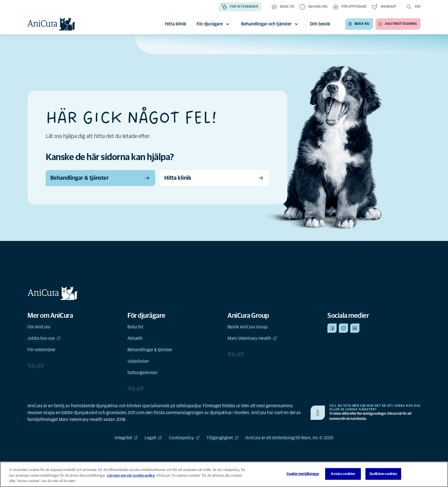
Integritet (126, 438)
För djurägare (214, 24)
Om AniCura (39, 327)
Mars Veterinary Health (252, 338)
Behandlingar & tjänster (150, 350)
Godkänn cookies (383, 474)
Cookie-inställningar (303, 474)
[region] (224, 474)
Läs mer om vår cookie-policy (131, 476)
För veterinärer (41, 350)
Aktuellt (135, 338)
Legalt (153, 438)
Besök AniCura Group (248, 327)
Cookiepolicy (184, 438)
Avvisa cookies (343, 474)
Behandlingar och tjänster (270, 24)
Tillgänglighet (223, 438)
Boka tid (135, 327)
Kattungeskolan (142, 373)
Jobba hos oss (44, 338)
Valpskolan (138, 361)
